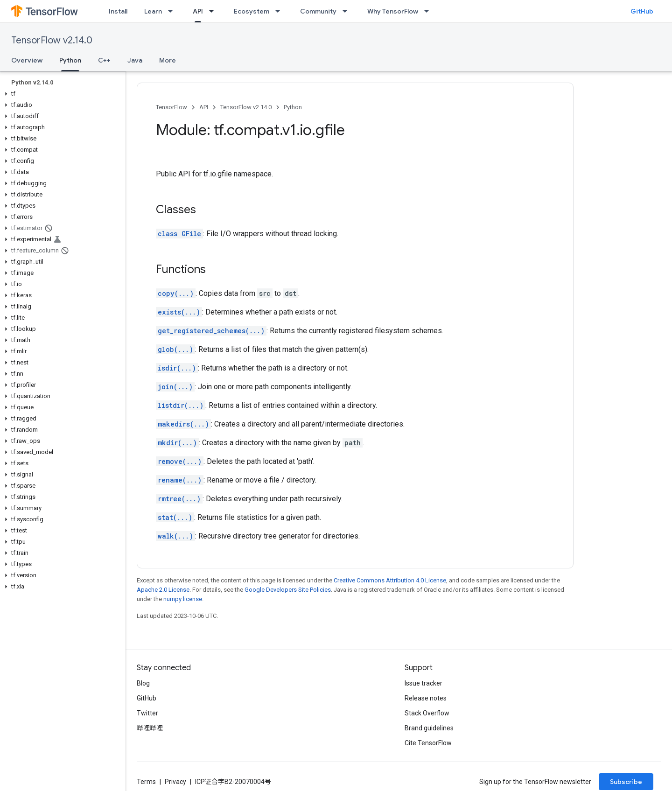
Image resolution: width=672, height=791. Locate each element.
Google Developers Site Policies (288, 590)
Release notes (426, 698)
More (168, 60)
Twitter (147, 713)
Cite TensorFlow (428, 743)
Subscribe (626, 782)
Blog (143, 683)
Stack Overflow (427, 713)
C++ (104, 60)
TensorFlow (171, 107)
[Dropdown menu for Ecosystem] (280, 11)
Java (135, 60)
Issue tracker (423, 683)
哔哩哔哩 (150, 728)
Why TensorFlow (393, 11)
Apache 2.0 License (163, 590)
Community (318, 11)
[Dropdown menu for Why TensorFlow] (429, 11)
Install (118, 11)
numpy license (183, 599)
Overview (27, 60)
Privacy (175, 782)
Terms (146, 782)
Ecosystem (252, 11)
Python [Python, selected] (70, 60)
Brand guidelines (429, 728)
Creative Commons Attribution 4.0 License (390, 580)
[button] (61, 94)
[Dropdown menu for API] (214, 11)
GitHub (642, 11)
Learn (153, 11)
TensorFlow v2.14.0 (52, 40)
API (204, 107)
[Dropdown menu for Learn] (173, 11)
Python (293, 107)
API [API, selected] (198, 11)
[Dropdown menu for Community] (348, 11)
